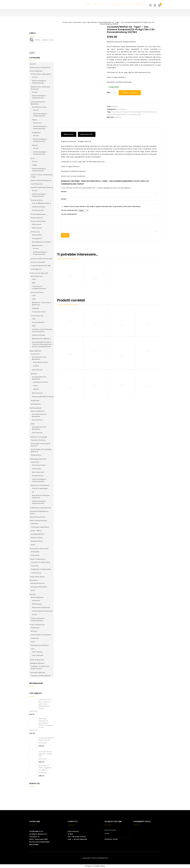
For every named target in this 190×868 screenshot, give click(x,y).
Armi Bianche (37, 276)
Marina (34, 374)
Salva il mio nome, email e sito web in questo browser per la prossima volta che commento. (102, 206)
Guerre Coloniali (38, 262)
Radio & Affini (37, 538)
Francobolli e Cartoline (41, 635)
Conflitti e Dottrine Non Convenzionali (42, 330)
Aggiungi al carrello (130, 93)
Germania (123, 112)
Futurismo (36, 469)
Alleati (35, 145)
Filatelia (35, 524)
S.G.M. (35, 615)
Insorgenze (37, 238)
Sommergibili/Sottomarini (44, 397)
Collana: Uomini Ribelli (41, 676)
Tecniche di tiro (39, 312)
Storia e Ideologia (40, 488)
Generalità (37, 235)
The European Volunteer (42, 611)
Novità (33, 64)
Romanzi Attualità (39, 587)
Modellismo (36, 404)
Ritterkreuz (37, 604)
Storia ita (37, 123)
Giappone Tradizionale (41, 569)
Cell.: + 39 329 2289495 (77, 839)
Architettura (38, 476)
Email (64, 199)
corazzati (115, 112)
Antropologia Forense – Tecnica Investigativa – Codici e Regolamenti (42, 344)
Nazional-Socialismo (40, 485)
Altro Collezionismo (38, 521)
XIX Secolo (35, 232)
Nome (64, 192)
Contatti (139, 4)
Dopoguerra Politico (40, 645)
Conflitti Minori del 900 (41, 266)
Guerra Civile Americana (42, 259)
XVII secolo (37, 224)
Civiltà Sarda (38, 210)
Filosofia (35, 566)
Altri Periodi (37, 370)
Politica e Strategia (39, 437)
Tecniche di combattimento (39, 287)
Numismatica (37, 541)
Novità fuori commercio (40, 68)
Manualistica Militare (41, 339)
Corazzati (35, 354)
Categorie (116, 4)
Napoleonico (38, 245)
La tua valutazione (70, 210)
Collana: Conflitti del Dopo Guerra (40, 667)
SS (33, 492)
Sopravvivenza (38, 335)
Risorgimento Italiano (42, 242)
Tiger (139, 115)
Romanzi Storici (38, 583)
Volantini (35, 638)
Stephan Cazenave (129, 115)
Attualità (35, 552)
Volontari (36, 600)
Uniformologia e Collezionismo (39, 82)
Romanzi (34, 580)
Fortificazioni (37, 184)
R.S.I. (33, 158)
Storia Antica (37, 200)
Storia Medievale (38, 214)
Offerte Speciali (37, 660)
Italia (34, 120)
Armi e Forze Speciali (39, 273)
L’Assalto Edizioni (37, 673)
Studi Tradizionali (38, 559)
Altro (33, 545)
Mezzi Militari (36, 351)
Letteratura (36, 573)
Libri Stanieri (92, 22)
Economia (35, 555)
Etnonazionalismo (38, 517)
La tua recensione (69, 214)
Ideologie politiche (38, 459)
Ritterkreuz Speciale (41, 608)
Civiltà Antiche (39, 207)
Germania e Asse (39, 107)
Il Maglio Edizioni (37, 663)
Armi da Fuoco (37, 292)
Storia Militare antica (42, 203)
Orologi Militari (37, 534)
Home (89, 4)
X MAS (35, 165)
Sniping (35, 308)
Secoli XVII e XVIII (38, 221)
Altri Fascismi (38, 472)
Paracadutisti (38, 322)
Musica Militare (38, 411)
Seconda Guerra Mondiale (38, 103)
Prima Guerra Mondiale (41, 74)
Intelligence (36, 269)
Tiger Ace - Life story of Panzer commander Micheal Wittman (160, 31)
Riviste (33, 594)
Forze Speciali (37, 316)
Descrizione (69, 134)
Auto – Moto (36, 531)
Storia (35, 77)
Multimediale (36, 408)
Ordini (70, 834)
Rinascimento (37, 218)
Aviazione (35, 401)
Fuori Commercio (75, 22)
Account (128, 4)
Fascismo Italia (39, 465)
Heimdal (132, 112)
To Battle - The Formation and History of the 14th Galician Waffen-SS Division (157, 31)
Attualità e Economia (39, 549)
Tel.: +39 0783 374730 (77, 837)
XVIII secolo (37, 228)
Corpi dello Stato (37, 577)
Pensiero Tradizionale (40, 562)
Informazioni (101, 4)
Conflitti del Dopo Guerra (42, 187)
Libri (85, 22)
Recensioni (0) (87, 134)
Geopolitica (36, 455)
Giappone (36, 133)
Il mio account (110, 830)
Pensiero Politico (38, 440)
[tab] (69, 134)
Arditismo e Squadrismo (40, 508)
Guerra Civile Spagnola (41, 180)
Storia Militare (36, 71)
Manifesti (35, 628)
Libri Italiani (37, 652)
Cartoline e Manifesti (40, 527)
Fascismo (35, 462)
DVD (34, 283)
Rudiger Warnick (142, 112)
